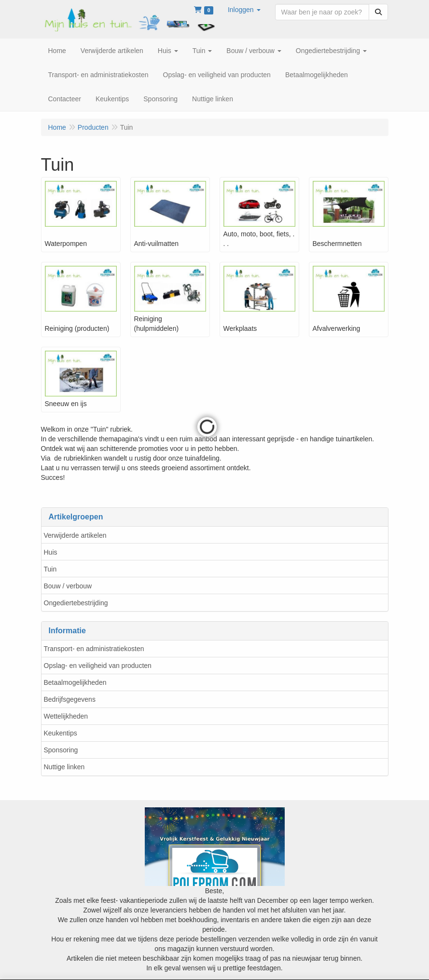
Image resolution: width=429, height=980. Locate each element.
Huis (51, 552)
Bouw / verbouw (68, 586)
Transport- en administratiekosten (94, 649)
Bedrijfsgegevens (70, 699)
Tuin (50, 569)
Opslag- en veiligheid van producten (98, 666)
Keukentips (61, 733)
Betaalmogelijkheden (75, 682)
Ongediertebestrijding (76, 603)
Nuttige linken (64, 767)
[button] (244, 10)
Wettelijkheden (66, 716)
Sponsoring (61, 750)
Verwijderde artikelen (75, 535)
